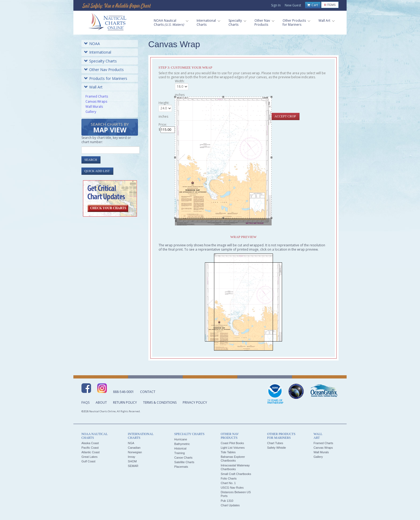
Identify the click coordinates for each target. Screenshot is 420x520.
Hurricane (181, 439)
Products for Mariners (106, 78)
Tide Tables (228, 452)
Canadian (134, 448)
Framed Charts (97, 96)
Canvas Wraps (96, 101)
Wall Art (93, 87)
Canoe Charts (183, 458)
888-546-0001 (123, 392)
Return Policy (125, 402)
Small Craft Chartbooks (236, 474)
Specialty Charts (100, 61)
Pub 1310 (227, 501)
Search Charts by (110, 128)
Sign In (276, 5)
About (101, 402)
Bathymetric (182, 444)
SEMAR (133, 466)
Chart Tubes (275, 443)
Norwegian (135, 452)
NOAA (92, 44)
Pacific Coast (90, 448)
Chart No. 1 (228, 483)
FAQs (85, 402)
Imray (132, 457)
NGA (131, 443)
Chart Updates (230, 505)
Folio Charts (229, 478)
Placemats (181, 467)
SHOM (132, 461)
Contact (148, 392)
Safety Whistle (276, 448)
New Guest (293, 5)
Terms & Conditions (160, 402)
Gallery (91, 112)
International (98, 52)
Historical (180, 448)
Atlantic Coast (91, 452)
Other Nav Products (104, 70)
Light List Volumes (233, 448)
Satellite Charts (184, 462)
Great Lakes (89, 457)
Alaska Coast (90, 443)
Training (180, 453)
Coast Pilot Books (232, 443)
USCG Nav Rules (232, 488)
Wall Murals (94, 107)
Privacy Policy (195, 402)
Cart (313, 5)
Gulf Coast (88, 461)
